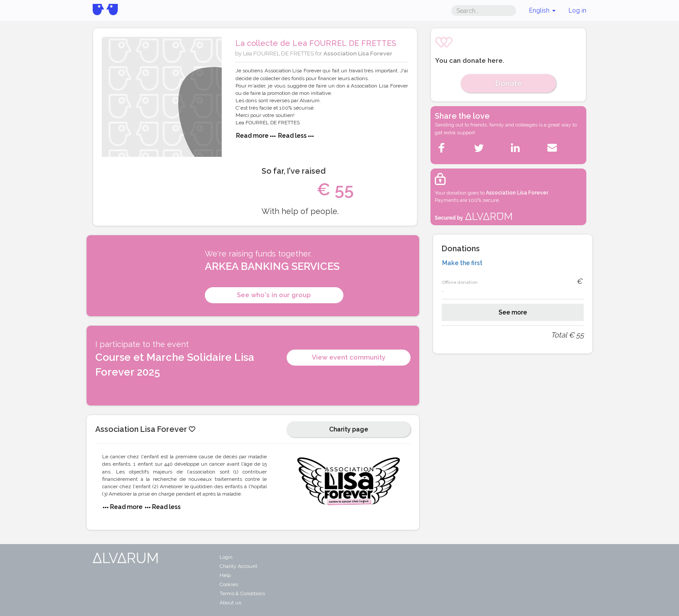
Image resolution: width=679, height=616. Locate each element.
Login (226, 557)
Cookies (229, 584)
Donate (509, 83)
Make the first (462, 263)
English (542, 10)
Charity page (349, 429)
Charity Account (238, 566)
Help (225, 575)
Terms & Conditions (242, 593)
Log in (577, 10)
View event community (349, 357)
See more (513, 312)
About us (230, 603)
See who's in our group (274, 295)
